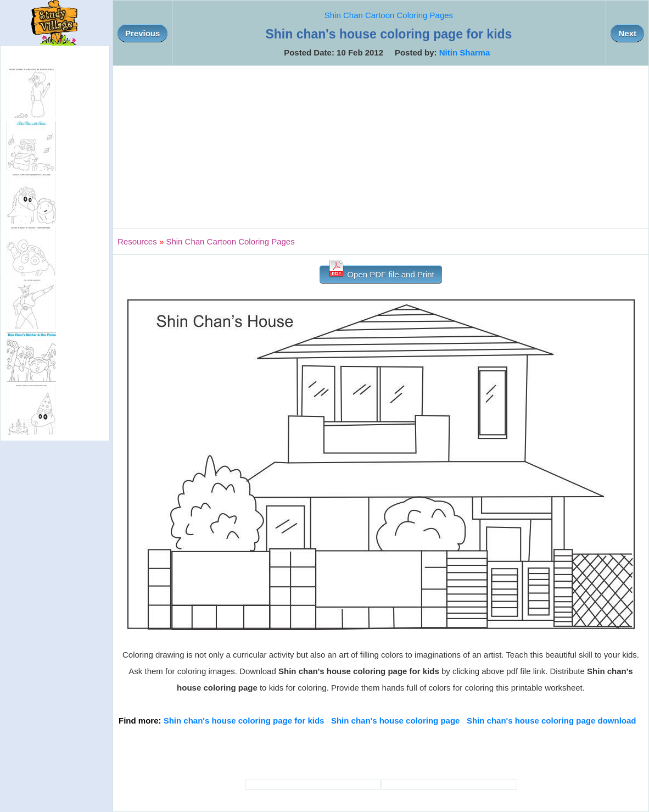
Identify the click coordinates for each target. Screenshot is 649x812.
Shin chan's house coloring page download (552, 721)
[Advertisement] (381, 147)
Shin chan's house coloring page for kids (244, 721)
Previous (142, 33)
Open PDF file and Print (381, 272)
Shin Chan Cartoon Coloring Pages (389, 15)
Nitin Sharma (465, 52)
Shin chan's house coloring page (395, 721)
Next (627, 33)
